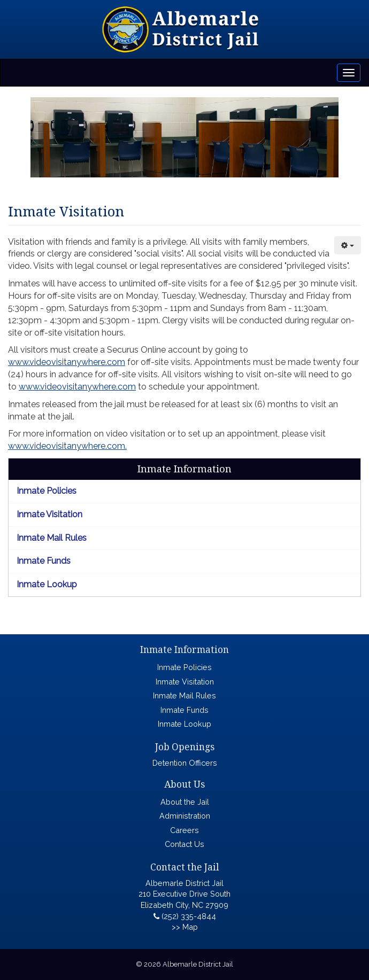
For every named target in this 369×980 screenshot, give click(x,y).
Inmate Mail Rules (52, 538)
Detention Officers (185, 763)
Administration (185, 816)
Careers (184, 830)
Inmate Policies (47, 491)
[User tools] (348, 245)
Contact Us (184, 844)
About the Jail (185, 802)
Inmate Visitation (49, 514)
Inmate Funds (44, 561)
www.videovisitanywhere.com (67, 362)
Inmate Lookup (47, 584)
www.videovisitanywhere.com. (67, 446)
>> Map (185, 927)
